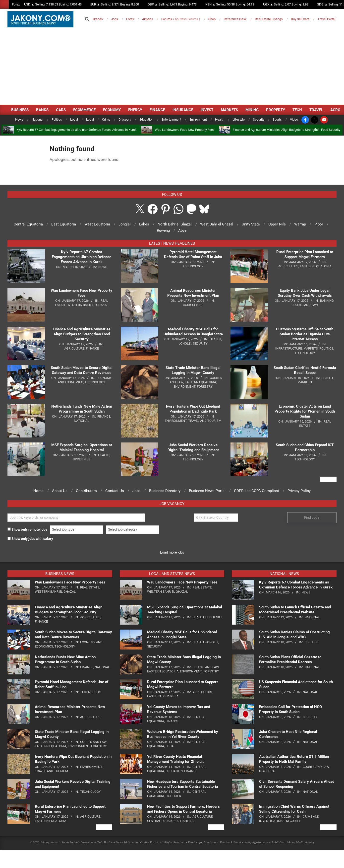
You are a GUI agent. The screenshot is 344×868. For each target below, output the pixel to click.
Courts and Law (305, 305)
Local (170, 746)
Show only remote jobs (27, 529)
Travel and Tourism (205, 421)
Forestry (205, 387)
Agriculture (74, 348)
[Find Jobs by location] (216, 518)
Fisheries (173, 796)
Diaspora (267, 771)
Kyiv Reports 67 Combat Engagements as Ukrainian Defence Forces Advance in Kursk (77, 130)
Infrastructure (289, 348)
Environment (184, 387)
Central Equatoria (163, 821)
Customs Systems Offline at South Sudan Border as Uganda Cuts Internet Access (305, 334)
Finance (92, 348)
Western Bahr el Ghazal (88, 305)
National (82, 421)
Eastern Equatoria (200, 382)
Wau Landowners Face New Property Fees (185, 130)
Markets (311, 348)
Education (174, 771)
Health (104, 455)
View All (328, 479)
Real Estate (90, 587)
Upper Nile (82, 459)
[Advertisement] (172, 67)
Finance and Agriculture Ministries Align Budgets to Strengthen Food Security (287, 130)
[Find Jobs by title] (76, 518)
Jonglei (185, 343)
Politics (326, 348)
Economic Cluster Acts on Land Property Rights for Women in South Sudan (305, 411)
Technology (95, 382)
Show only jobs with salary (30, 539)
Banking (327, 301)
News (103, 267)
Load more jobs (172, 552)
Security (200, 343)
